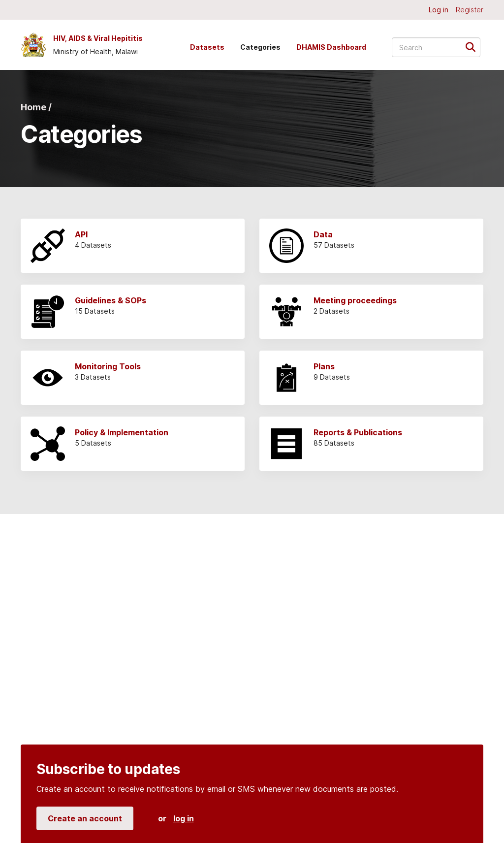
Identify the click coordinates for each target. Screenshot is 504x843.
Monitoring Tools (108, 366)
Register (470, 10)
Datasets (207, 47)
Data (323, 234)
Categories (260, 47)
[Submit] (474, 47)
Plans (324, 366)
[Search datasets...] (436, 47)
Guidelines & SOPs (110, 300)
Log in (439, 10)
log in (184, 818)
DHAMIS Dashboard (331, 47)
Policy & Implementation (122, 432)
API (81, 234)
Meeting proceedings (355, 300)
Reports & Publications (358, 432)
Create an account (85, 818)
